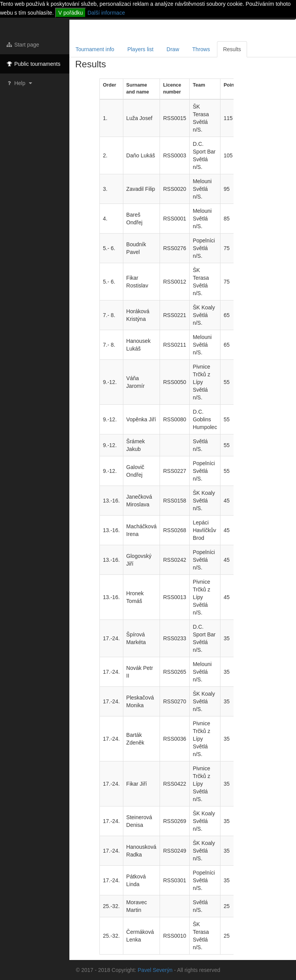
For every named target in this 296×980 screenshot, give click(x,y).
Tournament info (95, 49)
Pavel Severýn (155, 970)
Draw (173, 49)
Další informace (106, 13)
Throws (201, 49)
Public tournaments (33, 64)
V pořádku (71, 13)
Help (20, 83)
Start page (23, 45)
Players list (140, 49)
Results (232, 49)
